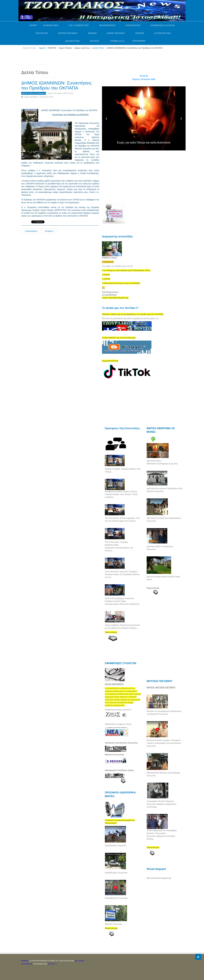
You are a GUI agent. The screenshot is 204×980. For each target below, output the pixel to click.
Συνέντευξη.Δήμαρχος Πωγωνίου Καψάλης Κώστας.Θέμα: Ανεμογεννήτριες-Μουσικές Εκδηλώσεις (122, 601)
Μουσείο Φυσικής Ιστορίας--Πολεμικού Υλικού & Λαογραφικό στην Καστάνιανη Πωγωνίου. (164, 743)
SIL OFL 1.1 (52, 964)
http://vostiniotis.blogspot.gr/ (159, 878)
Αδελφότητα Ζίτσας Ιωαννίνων (118, 710)
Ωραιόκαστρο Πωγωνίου (116, 845)
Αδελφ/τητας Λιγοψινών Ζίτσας (118, 724)
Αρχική (42, 48)
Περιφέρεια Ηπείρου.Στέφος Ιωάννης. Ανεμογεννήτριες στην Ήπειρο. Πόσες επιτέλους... (121, 494)
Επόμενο (50, 231)
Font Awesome (27, 964)
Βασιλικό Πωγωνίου (113, 924)
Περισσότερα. (153, 588)
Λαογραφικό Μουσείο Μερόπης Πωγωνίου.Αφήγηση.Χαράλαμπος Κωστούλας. (161, 804)
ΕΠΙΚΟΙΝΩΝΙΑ (139, 41)
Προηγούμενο (31, 231)
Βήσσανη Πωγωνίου (115, 755)
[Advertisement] (73, 58)
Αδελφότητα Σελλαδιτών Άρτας (119, 770)
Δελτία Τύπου (98, 48)
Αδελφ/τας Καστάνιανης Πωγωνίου (121, 743)
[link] (126, 270)
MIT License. (80, 961)
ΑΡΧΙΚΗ (33, 25)
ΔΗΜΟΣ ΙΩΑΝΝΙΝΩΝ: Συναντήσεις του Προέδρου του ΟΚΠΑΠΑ (56, 85)
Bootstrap (25, 961)
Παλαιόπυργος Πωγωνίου (116, 873)
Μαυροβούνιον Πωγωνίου (116, 898)
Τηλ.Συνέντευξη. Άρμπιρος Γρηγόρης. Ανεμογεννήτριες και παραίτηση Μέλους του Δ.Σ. (122, 574)
